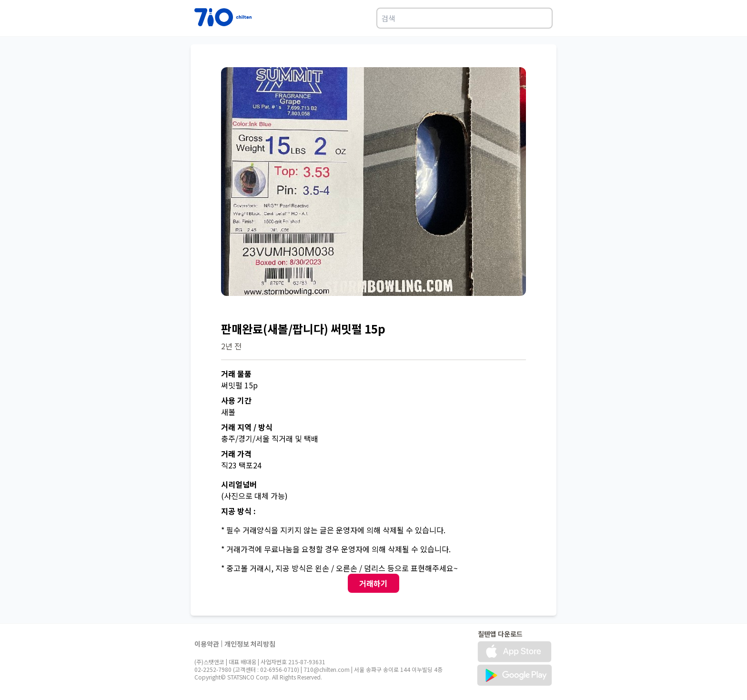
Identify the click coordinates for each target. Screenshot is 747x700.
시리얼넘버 (239, 484)
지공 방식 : (238, 511)
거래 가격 (236, 454)
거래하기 (373, 583)
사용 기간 (236, 400)
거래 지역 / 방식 (247, 427)
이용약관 (207, 644)
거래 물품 (236, 374)
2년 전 (231, 346)
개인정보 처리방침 (250, 644)
